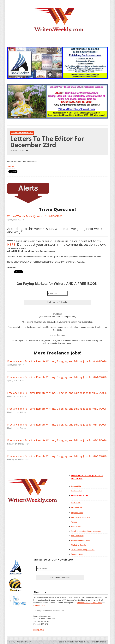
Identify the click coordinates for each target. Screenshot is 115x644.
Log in (61, 642)
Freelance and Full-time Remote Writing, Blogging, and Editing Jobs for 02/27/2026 (57, 440)
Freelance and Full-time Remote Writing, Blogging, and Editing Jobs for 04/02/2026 (57, 377)
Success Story (77, 554)
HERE (11, 244)
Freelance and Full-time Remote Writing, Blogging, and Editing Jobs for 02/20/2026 (57, 456)
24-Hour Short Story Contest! (83, 550)
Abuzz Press (97, 603)
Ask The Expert (77, 536)
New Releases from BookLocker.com (86, 531)
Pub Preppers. (39, 605)
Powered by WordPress (74, 642)
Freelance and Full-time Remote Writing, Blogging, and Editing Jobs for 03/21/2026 (57, 409)
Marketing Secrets (79, 545)
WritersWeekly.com (23, 642)
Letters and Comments (22, 133)
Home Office (76, 527)
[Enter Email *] (57, 293)
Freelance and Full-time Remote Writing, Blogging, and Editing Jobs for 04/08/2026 (57, 361)
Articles (74, 522)
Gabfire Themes (100, 642)
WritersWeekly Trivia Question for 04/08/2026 (35, 216)
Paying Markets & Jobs (80, 540)
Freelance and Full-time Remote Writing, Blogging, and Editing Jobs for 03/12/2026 (57, 425)
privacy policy (39, 630)
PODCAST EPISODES (80, 517)
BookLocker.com (84, 603)
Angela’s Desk (77, 513)
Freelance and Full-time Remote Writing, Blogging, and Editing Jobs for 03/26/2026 (57, 393)
